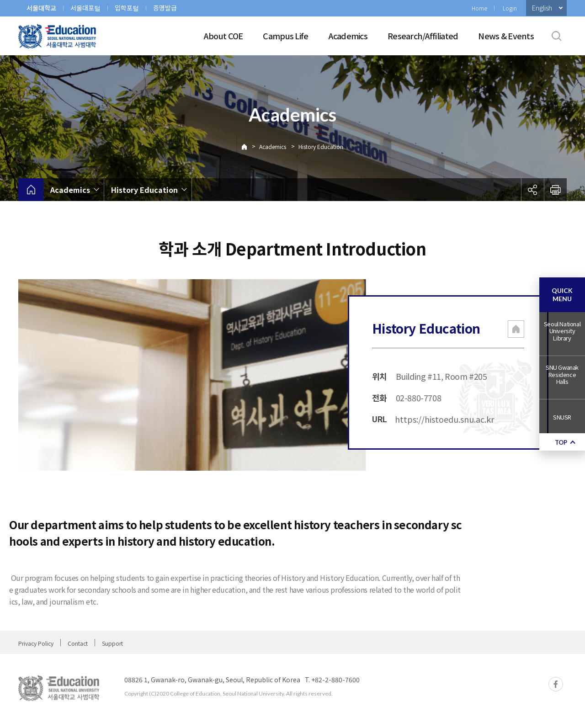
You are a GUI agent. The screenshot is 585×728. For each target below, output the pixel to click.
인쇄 (555, 190)
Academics (348, 36)
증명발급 (165, 8)
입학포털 (127, 8)
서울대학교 (41, 8)
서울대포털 (85, 8)
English (542, 8)
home (31, 190)
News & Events (506, 36)
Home (479, 8)
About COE (223, 36)
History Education (321, 146)
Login (510, 8)
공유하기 (532, 190)
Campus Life (285, 36)
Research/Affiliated (423, 36)
